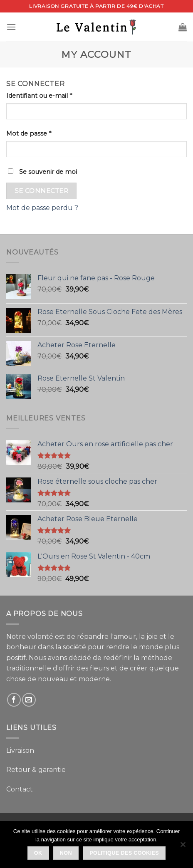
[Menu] (11, 27)
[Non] (183, 847)
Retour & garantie (36, 770)
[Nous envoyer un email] (29, 700)
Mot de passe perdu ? (42, 208)
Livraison (20, 751)
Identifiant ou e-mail (39, 96)
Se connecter (42, 191)
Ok (38, 853)
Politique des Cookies (124, 853)
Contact (20, 789)
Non (66, 853)
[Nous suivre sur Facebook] (14, 700)
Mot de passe (29, 134)
